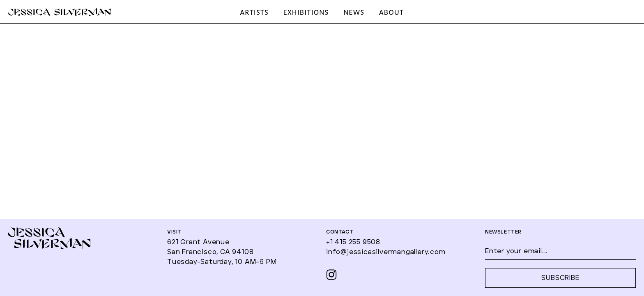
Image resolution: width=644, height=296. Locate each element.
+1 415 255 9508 (353, 242)
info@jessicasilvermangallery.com (386, 252)
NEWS (354, 12)
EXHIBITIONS (306, 12)
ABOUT (391, 12)
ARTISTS (254, 12)
